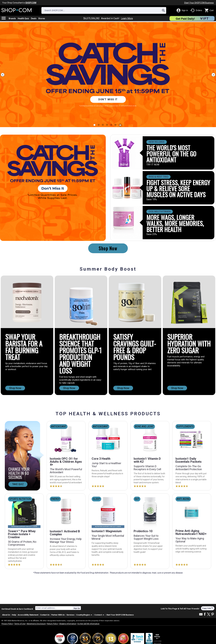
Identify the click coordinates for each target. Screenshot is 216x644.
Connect (98, 615)
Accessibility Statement (28, 615)
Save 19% (152, 199)
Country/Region (83, 615)
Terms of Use (20, 624)
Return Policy (52, 624)
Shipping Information (68, 624)
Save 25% (152, 234)
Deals (34, 18)
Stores (42, 18)
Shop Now (108, 248)
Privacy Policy (7, 624)
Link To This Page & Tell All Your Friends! (180, 609)
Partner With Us (58, 615)
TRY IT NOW (153, 165)
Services (70, 615)
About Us (6, 615)
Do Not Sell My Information (88, 624)
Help (14, 615)
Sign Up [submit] (77, 608)
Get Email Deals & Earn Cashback (17, 609)
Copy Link (208, 608)
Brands (12, 18)
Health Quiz (23, 18)
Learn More (127, 18)
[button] (85, 615)
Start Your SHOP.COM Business (199, 3)
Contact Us (45, 615)
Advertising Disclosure (36, 624)
